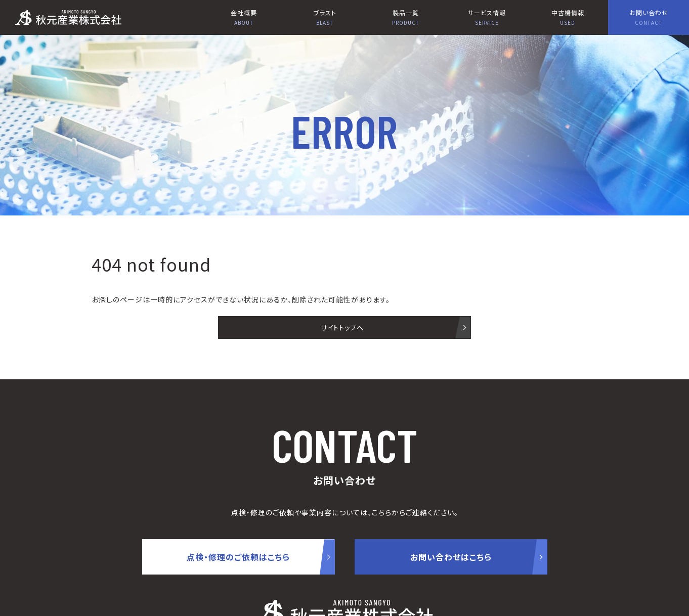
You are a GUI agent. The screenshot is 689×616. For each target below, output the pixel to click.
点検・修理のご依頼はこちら (238, 557)
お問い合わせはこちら (451, 557)
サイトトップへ (342, 327)
